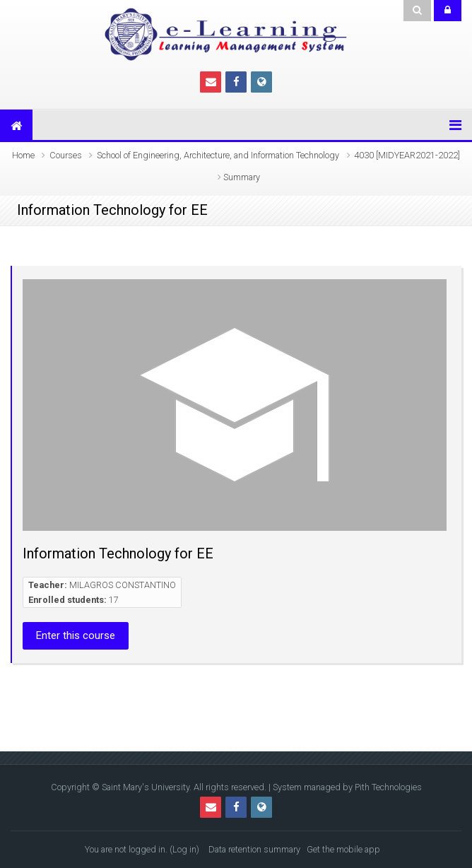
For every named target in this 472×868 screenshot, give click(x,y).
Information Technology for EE (118, 553)
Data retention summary (254, 849)
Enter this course (76, 635)
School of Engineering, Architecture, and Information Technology (218, 155)
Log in (184, 849)
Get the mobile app (343, 849)
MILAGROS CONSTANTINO (123, 585)
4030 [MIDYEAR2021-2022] (407, 155)
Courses (66, 155)
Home (23, 155)
